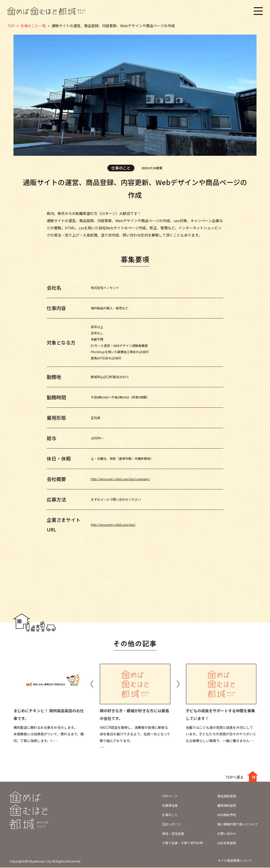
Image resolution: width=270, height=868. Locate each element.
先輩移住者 (170, 806)
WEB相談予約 (227, 815)
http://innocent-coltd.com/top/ (113, 525)
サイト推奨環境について (235, 861)
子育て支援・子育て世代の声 (182, 843)
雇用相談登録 (227, 806)
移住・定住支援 (173, 834)
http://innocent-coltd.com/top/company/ (120, 479)
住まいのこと (171, 825)
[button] (178, 684)
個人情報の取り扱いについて (238, 825)
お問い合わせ (227, 834)
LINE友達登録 (227, 843)
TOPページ (170, 796)
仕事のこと (170, 815)
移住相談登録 (227, 796)
